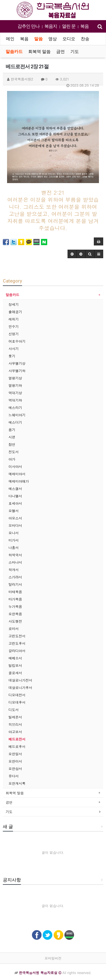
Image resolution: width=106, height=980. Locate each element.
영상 (53, 39)
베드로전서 (17, 739)
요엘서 (14, 511)
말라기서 (15, 584)
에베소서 (15, 658)
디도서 (14, 709)
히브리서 (15, 724)
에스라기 (15, 407)
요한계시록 (17, 783)
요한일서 (15, 754)
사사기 (14, 348)
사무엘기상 (17, 363)
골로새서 (15, 673)
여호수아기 (17, 341)
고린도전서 (17, 636)
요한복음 (15, 614)
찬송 (85, 39)
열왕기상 (15, 378)
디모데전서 (17, 695)
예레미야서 (17, 474)
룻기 (12, 356)
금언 (60, 52)
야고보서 (15, 732)
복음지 (51, 26)
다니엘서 (15, 496)
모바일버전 (53, 958)
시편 (12, 437)
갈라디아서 (17, 651)
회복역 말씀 (39, 52)
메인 (10, 39)
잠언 (12, 444)
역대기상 (15, 393)
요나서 (14, 533)
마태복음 (15, 592)
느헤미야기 (17, 415)
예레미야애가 (19, 481)
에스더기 (15, 422)
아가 (12, 459)
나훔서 (14, 547)
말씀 (38, 39)
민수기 (14, 326)
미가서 (14, 540)
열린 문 (69, 26)
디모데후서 (17, 702)
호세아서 (15, 503)
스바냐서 (15, 562)
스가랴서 (15, 577)
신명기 (14, 334)
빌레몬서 (15, 717)
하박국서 (15, 555)
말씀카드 (14, 52)
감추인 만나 (29, 26)
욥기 (12, 429)
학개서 (14, 569)
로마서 (14, 628)
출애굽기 (15, 312)
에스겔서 (15, 488)
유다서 (14, 776)
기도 (75, 52)
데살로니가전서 (20, 680)
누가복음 (15, 606)
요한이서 (15, 761)
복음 (85, 26)
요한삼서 (15, 768)
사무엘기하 (17, 371)
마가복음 (15, 599)
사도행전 (15, 621)
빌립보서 (15, 665)
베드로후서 (17, 746)
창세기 (14, 304)
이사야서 (15, 466)
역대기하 (15, 400)
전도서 (14, 452)
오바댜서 (15, 525)
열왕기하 (15, 385)
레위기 (14, 319)
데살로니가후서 (20, 687)
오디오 (69, 39)
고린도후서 (17, 643)
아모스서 (15, 518)
